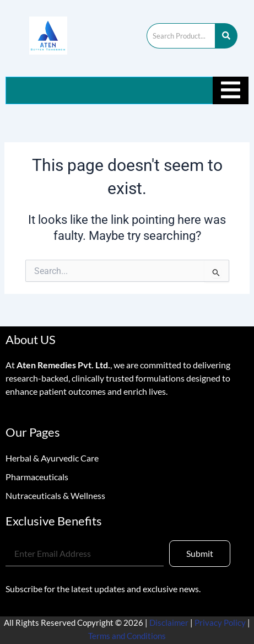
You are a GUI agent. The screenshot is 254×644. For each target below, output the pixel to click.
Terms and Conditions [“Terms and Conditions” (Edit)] (127, 636)
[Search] (181, 36)
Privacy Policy (220, 623)
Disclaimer (170, 623)
